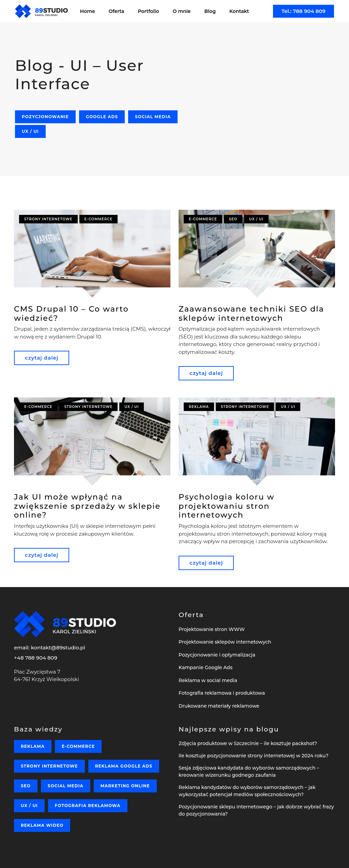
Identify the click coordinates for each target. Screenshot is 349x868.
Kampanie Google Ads (206, 667)
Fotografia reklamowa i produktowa (222, 693)
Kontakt (239, 11)
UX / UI (30, 131)
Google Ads (102, 117)
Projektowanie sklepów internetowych (225, 642)
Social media (153, 117)
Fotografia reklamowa (88, 806)
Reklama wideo (42, 825)
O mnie (182, 11)
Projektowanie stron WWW (212, 629)
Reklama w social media (208, 680)
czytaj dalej (42, 358)
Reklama (199, 407)
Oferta (117, 11)
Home (88, 11)
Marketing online (125, 786)
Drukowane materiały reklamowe (219, 706)
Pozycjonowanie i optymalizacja (217, 655)
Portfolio (149, 11)
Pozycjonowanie (45, 117)
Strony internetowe (48, 219)
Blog (210, 11)
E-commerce (99, 219)
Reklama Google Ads (124, 766)
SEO (233, 219)
